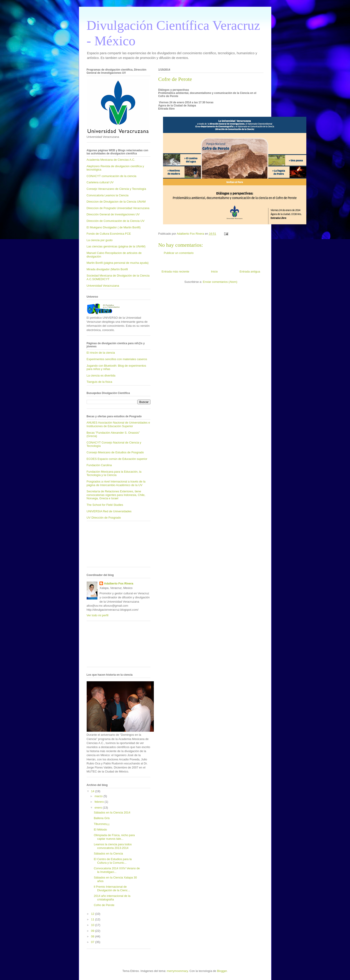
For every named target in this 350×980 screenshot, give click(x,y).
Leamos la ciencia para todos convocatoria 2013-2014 (113, 846)
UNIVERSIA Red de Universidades (109, 511)
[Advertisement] (107, 546)
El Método (100, 830)
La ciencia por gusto (100, 240)
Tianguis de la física (99, 382)
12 (93, 914)
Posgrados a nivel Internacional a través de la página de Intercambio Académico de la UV (116, 483)
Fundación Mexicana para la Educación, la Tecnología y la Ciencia (114, 473)
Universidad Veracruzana (103, 286)
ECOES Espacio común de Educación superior (117, 459)
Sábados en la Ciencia (108, 853)
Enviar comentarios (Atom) (220, 282)
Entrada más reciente (176, 272)
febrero (100, 802)
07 (93, 942)
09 (93, 931)
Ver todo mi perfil (98, 615)
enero (99, 808)
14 (93, 791)
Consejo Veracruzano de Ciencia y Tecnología (116, 189)
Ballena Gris (102, 818)
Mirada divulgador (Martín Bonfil (107, 269)
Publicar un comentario (179, 253)
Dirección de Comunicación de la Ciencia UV (116, 221)
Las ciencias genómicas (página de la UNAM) (116, 246)
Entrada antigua (250, 272)
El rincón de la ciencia (101, 353)
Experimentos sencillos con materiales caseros (117, 359)
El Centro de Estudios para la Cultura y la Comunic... (113, 861)
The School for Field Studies (105, 505)
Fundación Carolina (99, 465)
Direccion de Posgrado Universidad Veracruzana (118, 208)
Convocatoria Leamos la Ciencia (108, 195)
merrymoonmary (177, 971)
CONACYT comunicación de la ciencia (112, 176)
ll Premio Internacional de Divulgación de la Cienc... (112, 888)
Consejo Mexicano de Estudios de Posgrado (115, 452)
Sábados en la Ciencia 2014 (112, 812)
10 (93, 925)
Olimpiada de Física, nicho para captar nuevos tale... (114, 837)
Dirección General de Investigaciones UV (113, 214)
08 (93, 936)
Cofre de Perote (104, 905)
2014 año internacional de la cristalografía (112, 898)
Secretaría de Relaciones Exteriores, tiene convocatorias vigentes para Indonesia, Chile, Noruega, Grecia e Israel (116, 495)
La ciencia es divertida (101, 375)
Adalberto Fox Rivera (119, 583)
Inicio (214, 272)
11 (93, 919)
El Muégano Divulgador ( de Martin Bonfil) (114, 227)
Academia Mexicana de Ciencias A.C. (111, 160)
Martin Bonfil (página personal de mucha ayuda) (118, 263)
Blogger (222, 971)
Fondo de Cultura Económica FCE (109, 234)
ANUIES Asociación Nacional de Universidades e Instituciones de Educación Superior (118, 424)
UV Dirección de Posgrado (104, 518)
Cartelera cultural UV (100, 182)
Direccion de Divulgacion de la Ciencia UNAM (116, 202)
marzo (99, 796)
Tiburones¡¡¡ (102, 824)
